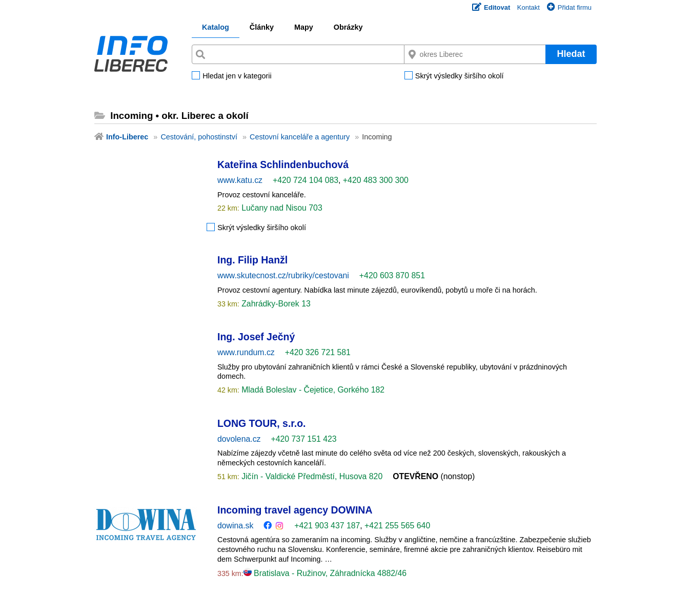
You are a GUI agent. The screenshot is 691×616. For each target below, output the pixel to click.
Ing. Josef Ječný (256, 337)
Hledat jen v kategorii (237, 76)
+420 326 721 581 (318, 352)
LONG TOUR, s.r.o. (261, 423)
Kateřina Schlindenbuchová (283, 165)
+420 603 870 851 (392, 275)
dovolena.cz (239, 439)
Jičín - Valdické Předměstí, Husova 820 (311, 476)
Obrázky (348, 27)
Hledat (571, 54)
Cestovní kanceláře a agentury (300, 137)
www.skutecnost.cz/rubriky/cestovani (283, 275)
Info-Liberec (127, 137)
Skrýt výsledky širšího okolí (460, 76)
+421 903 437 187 (327, 526)
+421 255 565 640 (397, 526)
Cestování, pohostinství (199, 137)
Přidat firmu (569, 7)
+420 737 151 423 (303, 439)
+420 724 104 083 (306, 180)
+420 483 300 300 (376, 180)
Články (262, 27)
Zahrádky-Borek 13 (275, 304)
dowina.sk (235, 526)
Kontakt (529, 7)
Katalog (216, 27)
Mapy (304, 27)
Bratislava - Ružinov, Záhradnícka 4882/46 (325, 573)
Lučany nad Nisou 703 (281, 208)
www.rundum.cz (246, 352)
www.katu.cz (240, 180)
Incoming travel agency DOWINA (295, 510)
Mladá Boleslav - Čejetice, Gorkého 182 (312, 390)
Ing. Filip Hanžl (252, 260)
